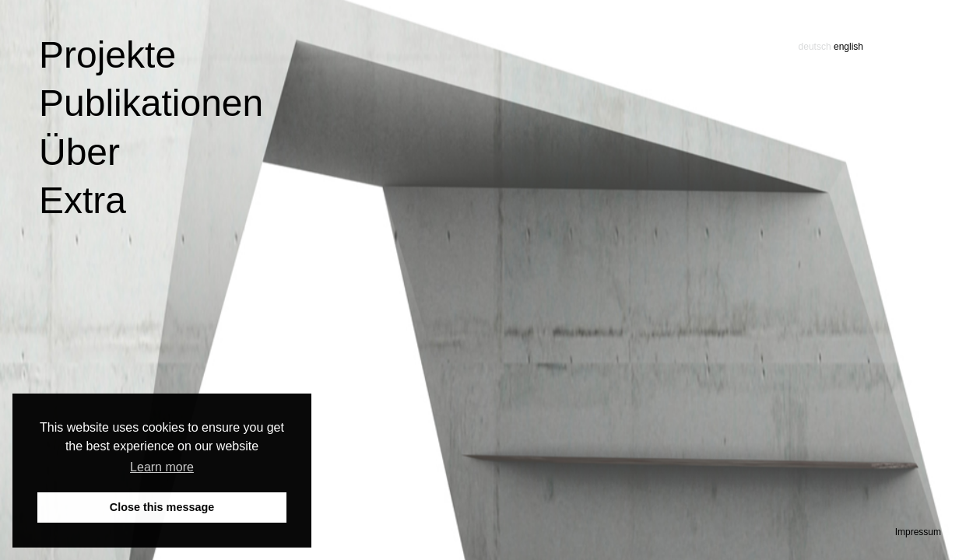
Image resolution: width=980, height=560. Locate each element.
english (848, 47)
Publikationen (151, 103)
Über (79, 152)
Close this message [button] (162, 507)
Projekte (107, 55)
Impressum (918, 532)
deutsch (815, 47)
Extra (83, 200)
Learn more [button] (162, 467)
